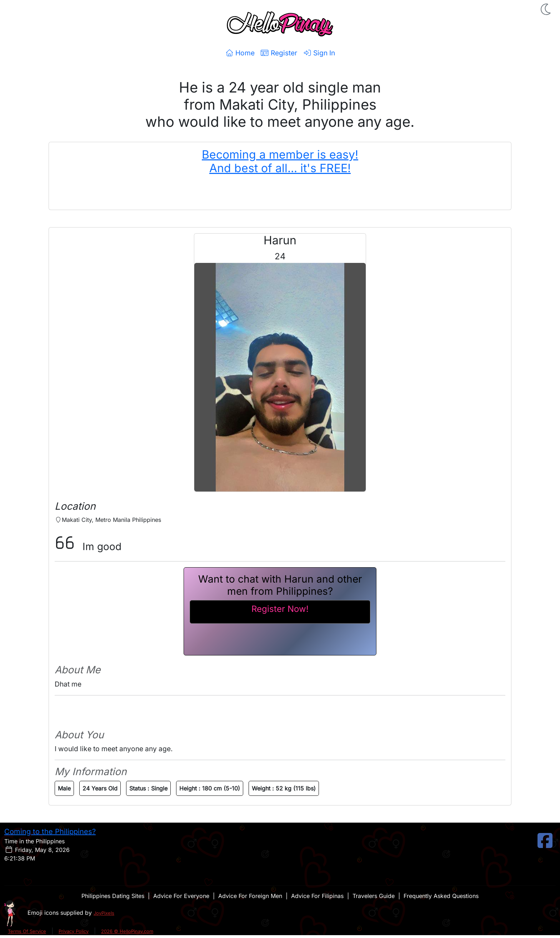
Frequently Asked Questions (441, 896)
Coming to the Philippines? (50, 832)
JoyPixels (104, 913)
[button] (546, 9)
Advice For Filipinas (317, 896)
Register (279, 53)
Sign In (319, 53)
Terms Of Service (27, 931)
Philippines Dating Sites (113, 896)
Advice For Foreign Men (250, 896)
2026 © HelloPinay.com (127, 931)
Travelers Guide (374, 896)
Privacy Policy (74, 931)
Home (240, 53)
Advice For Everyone (181, 896)
